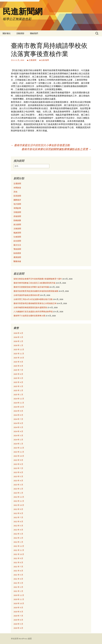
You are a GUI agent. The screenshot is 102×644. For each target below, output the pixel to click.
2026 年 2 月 (18, 341)
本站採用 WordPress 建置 (21, 639)
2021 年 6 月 (18, 571)
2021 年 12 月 (19, 546)
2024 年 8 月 (18, 415)
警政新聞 (17, 249)
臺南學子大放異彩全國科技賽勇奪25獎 (29, 316)
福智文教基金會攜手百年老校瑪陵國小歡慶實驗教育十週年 (38, 279)
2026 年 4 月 (18, 333)
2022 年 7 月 (18, 517)
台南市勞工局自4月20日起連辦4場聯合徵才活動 (33, 299)
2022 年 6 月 (18, 522)
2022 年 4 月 (18, 530)
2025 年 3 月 (18, 386)
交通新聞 (17, 184)
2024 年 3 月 (18, 435)
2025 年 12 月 (19, 349)
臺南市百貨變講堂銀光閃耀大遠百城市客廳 (31, 287)
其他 (15, 192)
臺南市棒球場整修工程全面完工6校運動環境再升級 (34, 283)
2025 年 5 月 (18, 378)
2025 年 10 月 (19, 358)
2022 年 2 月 (18, 538)
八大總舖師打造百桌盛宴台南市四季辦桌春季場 (33, 312)
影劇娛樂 (17, 220)
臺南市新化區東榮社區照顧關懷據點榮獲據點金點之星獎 (56, 149)
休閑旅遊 (17, 188)
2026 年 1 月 (18, 345)
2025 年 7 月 (18, 370)
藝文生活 (17, 245)
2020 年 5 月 (18, 624)
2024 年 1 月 (18, 444)
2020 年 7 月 (18, 616)
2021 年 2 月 (18, 587)
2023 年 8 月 (18, 464)
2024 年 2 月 (18, 440)
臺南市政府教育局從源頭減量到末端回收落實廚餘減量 (36, 291)
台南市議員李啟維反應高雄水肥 (27, 295)
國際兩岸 (17, 200)
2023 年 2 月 (18, 489)
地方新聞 (17, 204)
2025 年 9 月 (18, 362)
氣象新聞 (17, 233)
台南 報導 (45, 60)
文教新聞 (33, 60)
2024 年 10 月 (19, 407)
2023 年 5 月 (18, 476)
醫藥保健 (17, 261)
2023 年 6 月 (18, 472)
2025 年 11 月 (19, 354)
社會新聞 (17, 237)
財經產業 (17, 253)
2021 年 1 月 (18, 591)
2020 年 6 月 (18, 620)
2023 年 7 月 (18, 468)
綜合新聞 (17, 241)
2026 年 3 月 (18, 337)
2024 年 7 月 (18, 419)
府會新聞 (17, 216)
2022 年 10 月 (19, 505)
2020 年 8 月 (18, 612)
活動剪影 (20, 33)
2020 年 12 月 (19, 595)
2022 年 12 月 (19, 497)
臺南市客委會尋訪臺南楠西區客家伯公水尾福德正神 (35, 303)
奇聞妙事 (17, 208)
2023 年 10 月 (19, 456)
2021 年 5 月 (18, 575)
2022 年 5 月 (18, 526)
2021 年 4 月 (18, 579)
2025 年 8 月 (18, 366)
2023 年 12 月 (19, 448)
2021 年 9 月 (18, 558)
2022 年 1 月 (18, 542)
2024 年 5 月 (18, 427)
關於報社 (7, 33)
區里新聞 (17, 196)
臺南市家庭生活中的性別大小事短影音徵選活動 (40, 145)
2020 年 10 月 (19, 603)
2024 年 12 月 (19, 399)
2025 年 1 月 (18, 395)
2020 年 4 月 (18, 628)
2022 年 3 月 (18, 534)
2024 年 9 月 (18, 411)
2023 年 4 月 (18, 481)
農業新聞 (17, 257)
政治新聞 (17, 224)
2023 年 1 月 (18, 493)
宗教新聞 (17, 212)
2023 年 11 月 (19, 452)
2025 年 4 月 (18, 382)
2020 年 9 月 (18, 608)
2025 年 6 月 (18, 374)
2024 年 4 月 (18, 431)
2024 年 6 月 (18, 423)
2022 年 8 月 (18, 513)
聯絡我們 (34, 33)
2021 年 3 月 (18, 583)
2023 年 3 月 (18, 485)
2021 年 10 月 (19, 554)
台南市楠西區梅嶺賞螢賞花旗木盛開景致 (30, 307)
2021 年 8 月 (18, 562)
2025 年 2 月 (18, 390)
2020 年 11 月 (19, 599)
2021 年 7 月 (18, 567)
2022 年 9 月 (18, 509)
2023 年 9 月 (18, 460)
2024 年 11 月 (19, 403)
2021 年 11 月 (19, 550)
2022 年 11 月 (19, 501)
